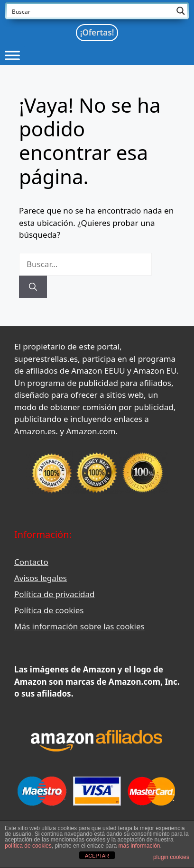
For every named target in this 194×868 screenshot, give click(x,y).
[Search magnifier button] (181, 11)
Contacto (31, 562)
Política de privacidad (54, 594)
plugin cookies (171, 857)
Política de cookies (49, 610)
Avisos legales (41, 578)
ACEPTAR (97, 856)
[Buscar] (33, 287)
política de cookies (28, 846)
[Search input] (91, 11)
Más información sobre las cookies (79, 626)
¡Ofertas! (97, 32)
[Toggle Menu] (12, 55)
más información (139, 846)
